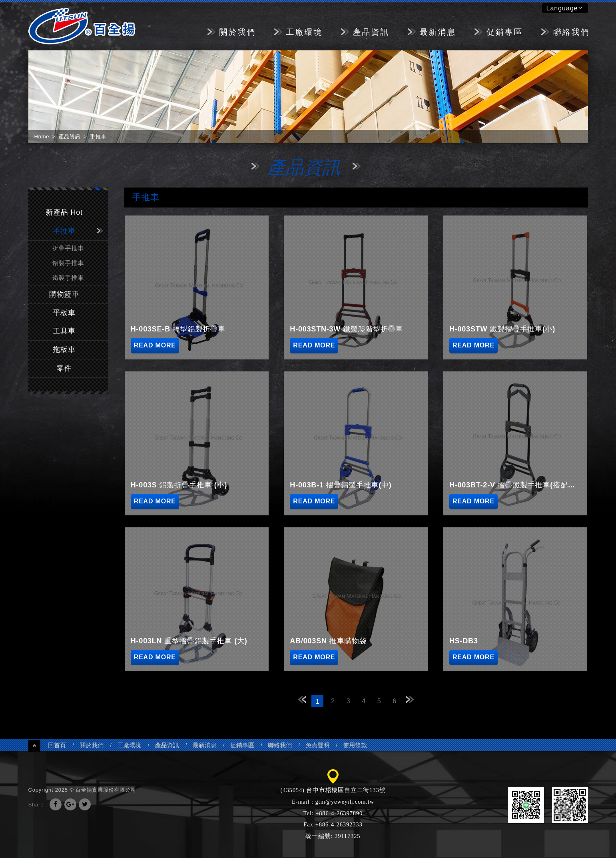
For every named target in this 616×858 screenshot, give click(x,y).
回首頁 (57, 745)
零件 (64, 368)
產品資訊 (371, 32)
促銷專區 (505, 32)
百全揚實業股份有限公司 (82, 26)
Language (564, 8)
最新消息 (438, 32)
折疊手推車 (68, 248)
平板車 (64, 313)
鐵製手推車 (68, 278)
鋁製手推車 (68, 263)
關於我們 (238, 32)
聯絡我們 (572, 32)
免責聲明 (317, 745)
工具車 (64, 331)
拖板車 (64, 349)
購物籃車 (64, 294)
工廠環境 (305, 32)
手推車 (64, 231)
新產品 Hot (64, 212)
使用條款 (355, 745)
